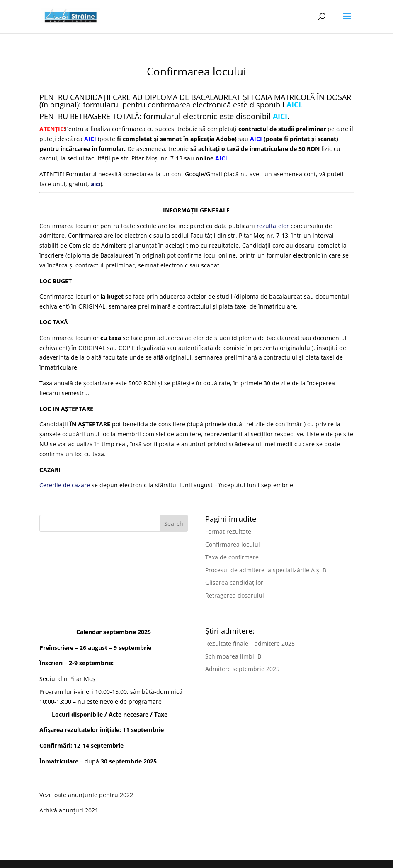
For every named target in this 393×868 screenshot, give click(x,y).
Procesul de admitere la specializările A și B (266, 570)
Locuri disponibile (77, 714)
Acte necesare (129, 714)
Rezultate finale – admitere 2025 (250, 643)
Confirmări (55, 745)
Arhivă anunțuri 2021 (69, 810)
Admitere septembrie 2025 (242, 669)
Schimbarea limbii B (233, 656)
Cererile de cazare (65, 485)
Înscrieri (51, 663)
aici (96, 184)
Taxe (161, 714)
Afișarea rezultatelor (69, 730)
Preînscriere (56, 648)
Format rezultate (228, 531)
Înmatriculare (59, 761)
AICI (221, 158)
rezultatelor (273, 226)
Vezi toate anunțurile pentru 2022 (86, 795)
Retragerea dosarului (235, 595)
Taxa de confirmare (232, 557)
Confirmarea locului (233, 544)
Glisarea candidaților (234, 582)
